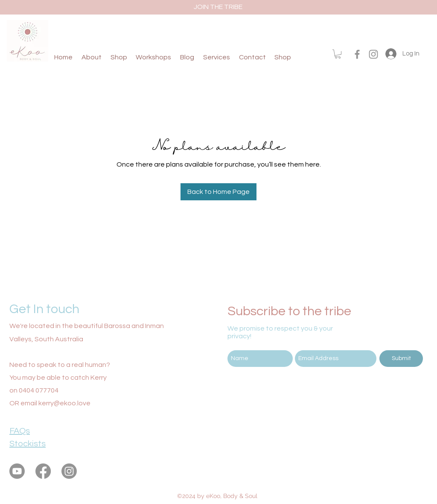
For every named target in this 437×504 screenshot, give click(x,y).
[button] (338, 54)
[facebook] (357, 54)
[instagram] (373, 54)
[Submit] (401, 359)
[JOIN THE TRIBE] (218, 7)
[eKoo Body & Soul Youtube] (17, 471)
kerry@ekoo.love (64, 403)
